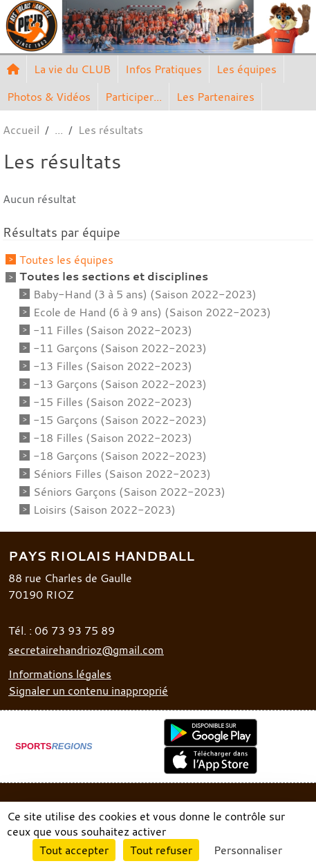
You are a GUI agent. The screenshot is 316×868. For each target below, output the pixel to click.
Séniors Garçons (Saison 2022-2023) (129, 492)
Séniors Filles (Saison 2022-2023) (122, 474)
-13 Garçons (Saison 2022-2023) (120, 384)
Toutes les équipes (66, 260)
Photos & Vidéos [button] (49, 97)
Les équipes (247, 69)
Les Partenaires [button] (215, 97)
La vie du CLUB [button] (72, 69)
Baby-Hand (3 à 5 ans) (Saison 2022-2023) (145, 294)
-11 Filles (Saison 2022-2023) (113, 330)
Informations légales (60, 674)
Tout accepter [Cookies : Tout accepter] (74, 850)
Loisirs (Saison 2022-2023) (104, 510)
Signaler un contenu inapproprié (88, 691)
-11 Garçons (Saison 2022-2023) (120, 348)
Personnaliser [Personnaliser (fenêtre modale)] (248, 850)
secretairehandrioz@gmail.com (86, 650)
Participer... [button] (133, 97)
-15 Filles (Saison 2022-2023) (113, 402)
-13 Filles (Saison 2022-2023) (113, 366)
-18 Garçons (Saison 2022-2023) (120, 456)
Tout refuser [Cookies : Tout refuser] (161, 850)
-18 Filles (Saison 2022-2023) (113, 438)
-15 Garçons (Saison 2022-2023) (120, 420)
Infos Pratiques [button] (164, 69)
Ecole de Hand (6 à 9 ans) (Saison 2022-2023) (152, 312)
